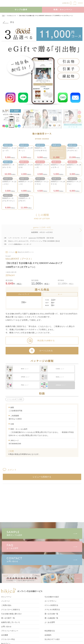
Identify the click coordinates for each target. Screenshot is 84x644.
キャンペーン (6, 597)
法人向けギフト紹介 (52, 639)
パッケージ (5, 601)
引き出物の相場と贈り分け (11, 614)
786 (23, 302)
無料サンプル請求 (42, 533)
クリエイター (8, 639)
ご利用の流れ (6, 605)
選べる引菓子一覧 (8, 618)
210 (53, 300)
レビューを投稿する (42, 477)
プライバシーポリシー (10, 631)
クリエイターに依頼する (11, 610)
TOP (3, 16)
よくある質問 (42, 546)
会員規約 (48, 635)
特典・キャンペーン (63, 10)
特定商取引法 (50, 631)
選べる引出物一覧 (51, 614)
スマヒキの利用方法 (52, 610)
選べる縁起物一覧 (51, 618)
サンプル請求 (21, 10)
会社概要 (5, 635)
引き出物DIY (52, 597)
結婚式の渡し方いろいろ (11, 622)
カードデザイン (50, 601)
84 (52, 302)
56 (52, 305)
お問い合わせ (42, 559)
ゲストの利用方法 (51, 605)
